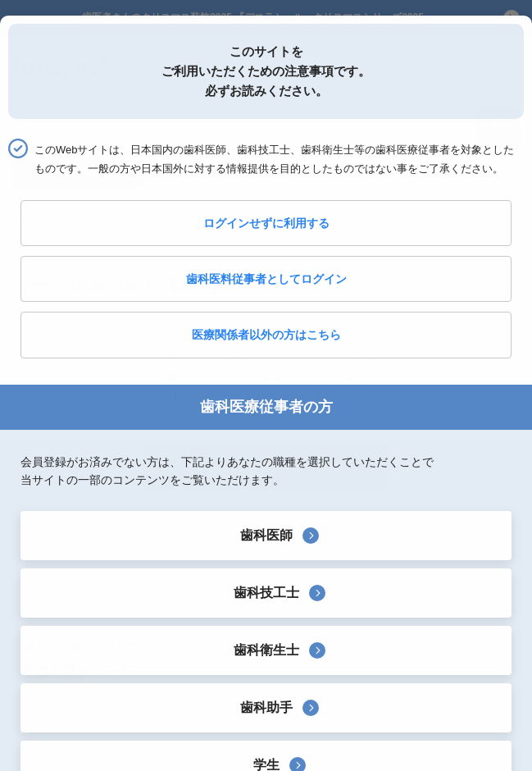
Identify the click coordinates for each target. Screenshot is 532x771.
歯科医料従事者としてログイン (266, 279)
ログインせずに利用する (266, 223)
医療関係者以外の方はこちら (266, 335)
